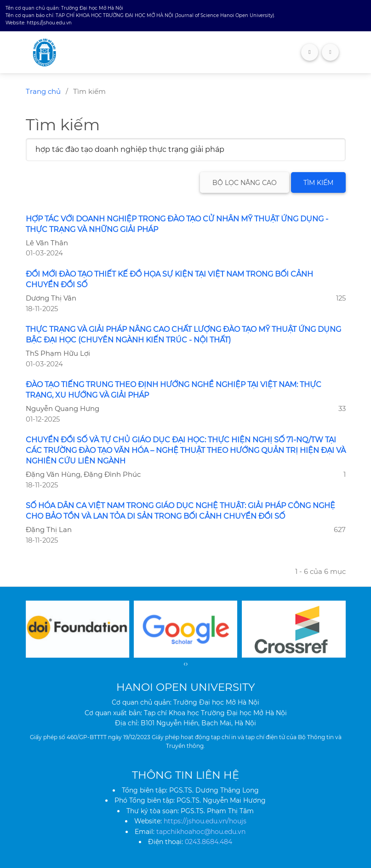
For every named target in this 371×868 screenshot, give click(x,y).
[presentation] (185, 664)
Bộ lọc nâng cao (245, 183)
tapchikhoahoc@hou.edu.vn (201, 832)
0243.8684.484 (208, 842)
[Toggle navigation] (330, 52)
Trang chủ (43, 91)
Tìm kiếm (318, 183)
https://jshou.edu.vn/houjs (205, 821)
